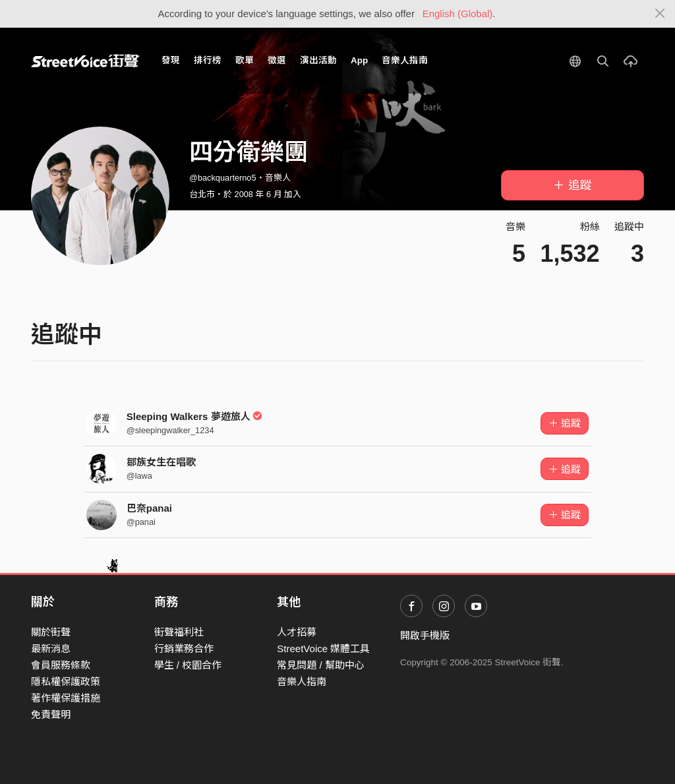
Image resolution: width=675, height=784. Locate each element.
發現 (171, 60)
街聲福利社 (179, 632)
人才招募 (297, 632)
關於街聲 (51, 632)
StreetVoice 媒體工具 (323, 648)
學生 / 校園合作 (188, 665)
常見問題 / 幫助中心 (321, 665)
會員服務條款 (61, 665)
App (359, 60)
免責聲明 (51, 714)
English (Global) (458, 14)
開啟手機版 (425, 635)
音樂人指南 (405, 60)
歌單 (245, 60)
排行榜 (208, 60)
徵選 (277, 60)
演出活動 (318, 60)
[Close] (660, 14)
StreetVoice (85, 61)
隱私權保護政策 (66, 681)
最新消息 (51, 648)
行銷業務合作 (184, 648)
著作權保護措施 (66, 698)
